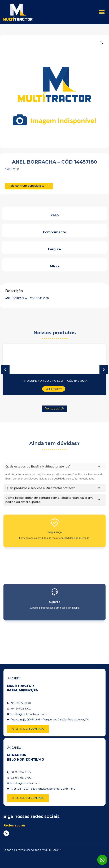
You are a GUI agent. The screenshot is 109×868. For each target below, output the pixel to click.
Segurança (55, 553)
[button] (102, 12)
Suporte (55, 625)
